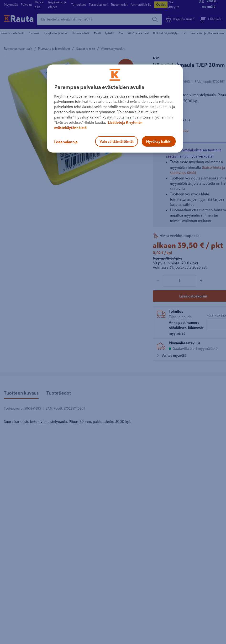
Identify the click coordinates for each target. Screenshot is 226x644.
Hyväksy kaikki (159, 141)
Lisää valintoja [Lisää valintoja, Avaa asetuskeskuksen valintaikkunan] (66, 142)
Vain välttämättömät (117, 141)
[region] (115, 109)
